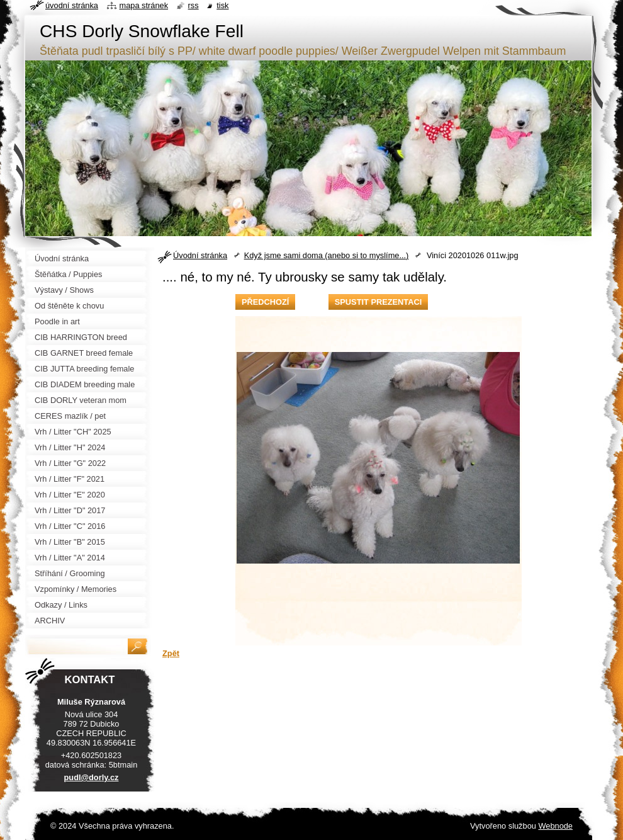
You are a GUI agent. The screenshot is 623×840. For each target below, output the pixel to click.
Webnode (555, 826)
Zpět (171, 653)
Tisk (222, 5)
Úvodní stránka (200, 255)
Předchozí (265, 302)
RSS (194, 5)
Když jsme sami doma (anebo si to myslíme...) (327, 255)
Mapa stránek (144, 5)
